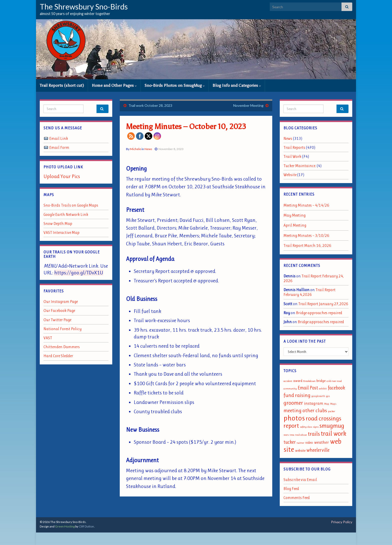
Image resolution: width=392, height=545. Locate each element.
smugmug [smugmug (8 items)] (332, 426)
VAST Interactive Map (61, 232)
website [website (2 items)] (300, 451)
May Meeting (294, 215)
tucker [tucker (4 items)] (290, 442)
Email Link (59, 138)
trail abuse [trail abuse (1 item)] (301, 435)
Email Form (59, 147)
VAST (48, 338)
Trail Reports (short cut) (62, 85)
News (148, 149)
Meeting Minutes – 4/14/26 (306, 205)
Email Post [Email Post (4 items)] (308, 388)
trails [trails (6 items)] (314, 434)
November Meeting (248, 105)
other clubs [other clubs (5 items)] (315, 410)
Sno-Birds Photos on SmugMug (175, 85)
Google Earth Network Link (66, 214)
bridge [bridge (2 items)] (321, 381)
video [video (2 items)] (309, 443)
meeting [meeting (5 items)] (292, 410)
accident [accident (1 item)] (288, 381)
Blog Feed (291, 489)
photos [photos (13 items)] (294, 418)
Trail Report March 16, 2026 (307, 245)
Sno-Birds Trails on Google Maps (71, 205)
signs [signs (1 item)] (316, 427)
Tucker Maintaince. (300, 166)
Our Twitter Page (57, 320)
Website (290, 175)
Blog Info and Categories (237, 85)
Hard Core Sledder (58, 356)
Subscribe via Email (300, 480)
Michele (135, 149)
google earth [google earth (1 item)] (318, 396)
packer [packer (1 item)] (331, 411)
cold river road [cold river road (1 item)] (334, 381)
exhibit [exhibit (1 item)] (323, 389)
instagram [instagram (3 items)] (314, 403)
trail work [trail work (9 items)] (333, 433)
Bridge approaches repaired (319, 313)
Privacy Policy (342, 522)
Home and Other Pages (114, 85)
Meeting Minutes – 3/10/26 (306, 235)
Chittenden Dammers (62, 347)
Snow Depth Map (58, 223)
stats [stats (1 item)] (286, 435)
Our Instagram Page (61, 302)
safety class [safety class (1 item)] (306, 427)
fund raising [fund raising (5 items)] (297, 395)
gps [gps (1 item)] (328, 396)
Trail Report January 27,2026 (323, 304)
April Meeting (295, 225)
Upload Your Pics (62, 176)
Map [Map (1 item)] (327, 404)
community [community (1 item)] (290, 389)
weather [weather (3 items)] (321, 442)
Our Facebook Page (59, 311)
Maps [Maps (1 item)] (333, 404)
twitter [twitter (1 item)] (300, 443)
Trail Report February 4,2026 (309, 292)
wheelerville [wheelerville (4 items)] (318, 450)
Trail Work (292, 156)
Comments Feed (297, 498)
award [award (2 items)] (298, 381)
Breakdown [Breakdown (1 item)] (309, 381)
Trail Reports (294, 147)
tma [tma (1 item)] (292, 435)
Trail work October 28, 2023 (150, 105)
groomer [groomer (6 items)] (293, 403)
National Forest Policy (62, 329)
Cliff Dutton (86, 526)
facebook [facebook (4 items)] (336, 388)
